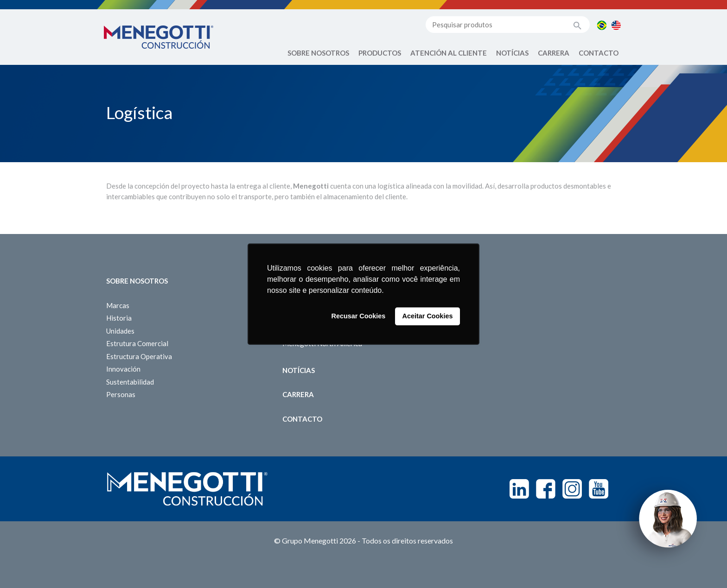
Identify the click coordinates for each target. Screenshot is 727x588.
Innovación (123, 369)
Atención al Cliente (449, 53)
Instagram (572, 489)
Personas (121, 394)
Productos (380, 53)
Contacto (599, 53)
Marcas (118, 305)
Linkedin (519, 489)
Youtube (599, 489)
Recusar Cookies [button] (359, 316)
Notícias (512, 53)
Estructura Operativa (139, 356)
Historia (119, 318)
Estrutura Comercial (137, 343)
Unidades (120, 331)
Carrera (554, 53)
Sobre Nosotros (318, 53)
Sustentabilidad (130, 382)
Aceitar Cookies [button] (428, 316)
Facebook (546, 489)
